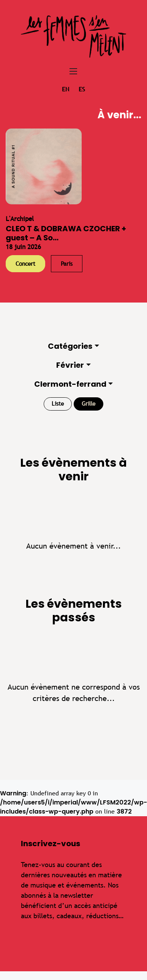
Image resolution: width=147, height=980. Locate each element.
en (66, 89)
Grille (89, 404)
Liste (58, 404)
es (82, 89)
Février (70, 365)
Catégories (70, 346)
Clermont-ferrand (70, 384)
